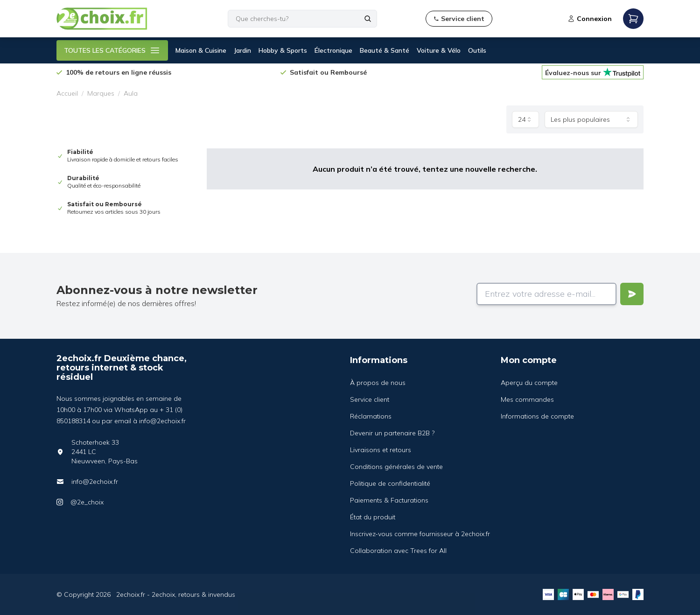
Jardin (242, 50)
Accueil (67, 93)
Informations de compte (537, 416)
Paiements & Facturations (389, 500)
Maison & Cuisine (201, 50)
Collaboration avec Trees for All (398, 551)
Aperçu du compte (529, 383)
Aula (131, 93)
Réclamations (371, 416)
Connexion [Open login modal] (590, 19)
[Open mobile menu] (633, 19)
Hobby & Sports (283, 50)
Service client (370, 399)
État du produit (373, 517)
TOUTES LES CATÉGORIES (112, 50)
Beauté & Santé (385, 50)
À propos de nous (378, 383)
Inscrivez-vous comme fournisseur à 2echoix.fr (420, 534)
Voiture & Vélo (439, 50)
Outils (477, 50)
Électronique (333, 50)
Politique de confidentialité (390, 483)
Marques (101, 93)
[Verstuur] (632, 294)
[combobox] (525, 119)
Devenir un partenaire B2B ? (392, 433)
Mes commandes (527, 399)
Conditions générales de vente (396, 467)
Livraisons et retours (381, 450)
